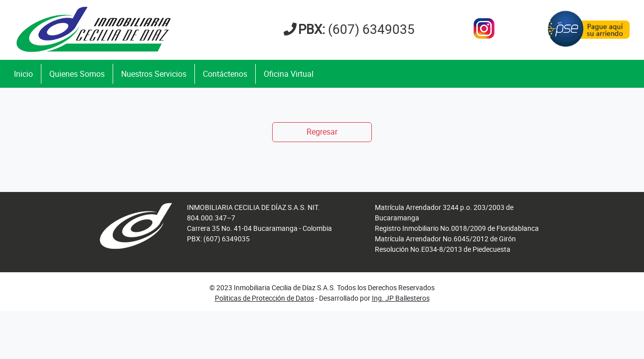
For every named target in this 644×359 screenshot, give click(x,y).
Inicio (23, 74)
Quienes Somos (77, 74)
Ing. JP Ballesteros (401, 298)
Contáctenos (225, 74)
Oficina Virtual (289, 74)
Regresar (322, 132)
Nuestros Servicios (154, 74)
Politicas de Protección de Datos (264, 298)
